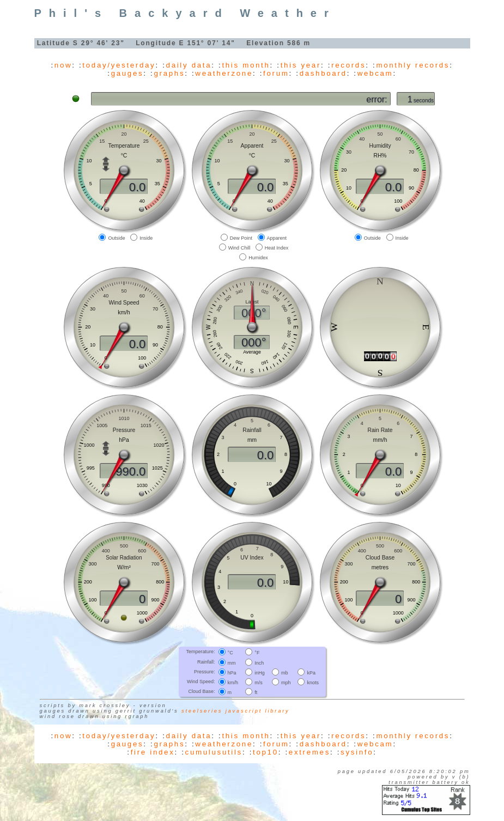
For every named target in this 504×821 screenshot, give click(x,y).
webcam (375, 73)
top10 (266, 752)
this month (246, 65)
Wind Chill (239, 248)
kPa (311, 673)
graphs (169, 73)
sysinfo (357, 752)
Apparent (277, 238)
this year (301, 65)
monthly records (413, 65)
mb (285, 673)
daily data (189, 65)
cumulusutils (214, 752)
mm (232, 662)
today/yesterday (119, 65)
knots (313, 683)
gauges (127, 73)
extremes (309, 752)
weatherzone (224, 73)
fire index (153, 752)
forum (276, 73)
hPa (232, 673)
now (63, 65)
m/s (259, 683)
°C (230, 653)
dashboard (323, 73)
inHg (260, 673)
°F (257, 653)
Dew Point (241, 238)
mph (286, 683)
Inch (259, 662)
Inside (146, 238)
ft (256, 692)
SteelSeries (202, 711)
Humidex (258, 258)
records (348, 65)
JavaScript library (258, 711)
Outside (116, 238)
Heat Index (277, 248)
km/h (233, 683)
